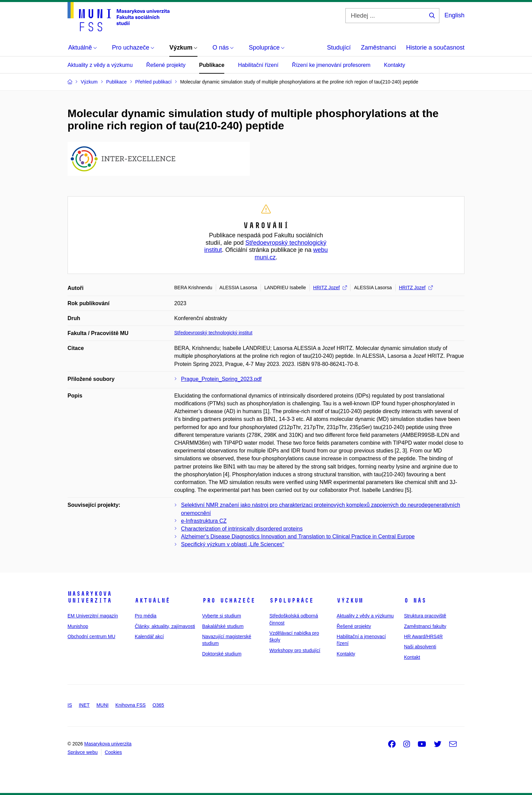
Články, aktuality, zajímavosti (165, 626)
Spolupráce (291, 600)
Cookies (113, 752)
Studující (339, 48)
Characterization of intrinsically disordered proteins (242, 529)
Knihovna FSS (131, 705)
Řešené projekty (166, 65)
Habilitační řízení (258, 65)
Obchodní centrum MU (91, 636)
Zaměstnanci (378, 48)
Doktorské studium (222, 654)
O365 (158, 705)
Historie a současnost (435, 48)
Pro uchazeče (229, 600)
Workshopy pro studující (295, 650)
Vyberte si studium (222, 616)
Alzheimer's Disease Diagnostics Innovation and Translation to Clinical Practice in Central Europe (298, 537)
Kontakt (412, 657)
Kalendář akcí (149, 636)
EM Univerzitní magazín (93, 616)
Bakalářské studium (223, 626)
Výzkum (350, 600)
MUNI (102, 705)
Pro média (146, 616)
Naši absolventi (420, 647)
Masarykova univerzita (90, 597)
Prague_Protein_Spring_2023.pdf (222, 379)
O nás (415, 600)
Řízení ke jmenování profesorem (331, 65)
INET (84, 705)
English (454, 15)
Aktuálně (152, 600)
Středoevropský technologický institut (213, 333)
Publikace (212, 65)
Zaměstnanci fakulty (425, 626)
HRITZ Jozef (330, 288)
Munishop (78, 626)
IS (70, 705)
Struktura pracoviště (425, 616)
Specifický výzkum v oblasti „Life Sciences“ (233, 544)
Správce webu (83, 752)
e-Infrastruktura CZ (204, 521)
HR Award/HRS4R (423, 636)
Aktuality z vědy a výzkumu (100, 65)
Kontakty (395, 65)
